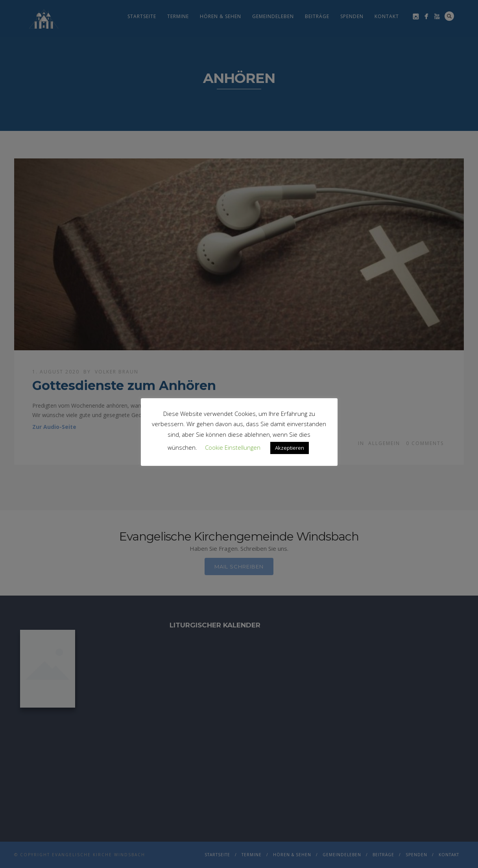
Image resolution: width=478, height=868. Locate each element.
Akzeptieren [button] (290, 448)
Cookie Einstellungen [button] (233, 447)
